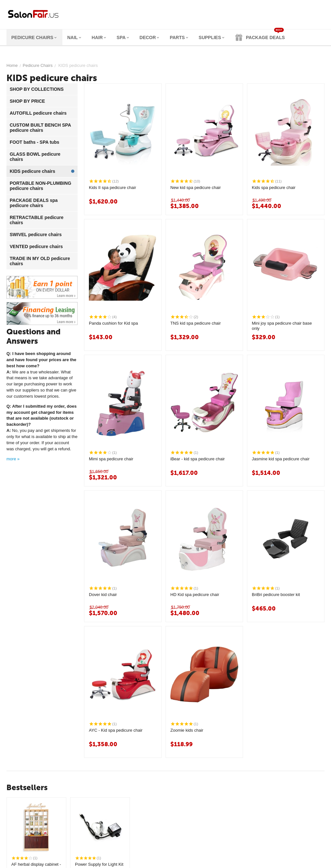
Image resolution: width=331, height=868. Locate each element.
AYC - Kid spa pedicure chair (116, 730)
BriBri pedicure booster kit (276, 595)
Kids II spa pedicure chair (112, 188)
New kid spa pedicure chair (196, 188)
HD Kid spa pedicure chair (195, 595)
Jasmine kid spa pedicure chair (281, 459)
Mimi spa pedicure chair (111, 459)
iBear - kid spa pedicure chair (198, 459)
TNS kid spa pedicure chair (196, 323)
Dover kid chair (103, 595)
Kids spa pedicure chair (274, 188)
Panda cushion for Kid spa (113, 323)
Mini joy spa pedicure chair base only (282, 326)
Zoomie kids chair (187, 730)
